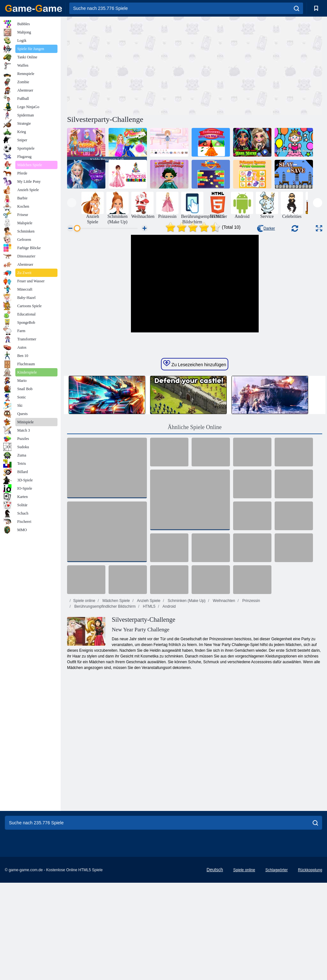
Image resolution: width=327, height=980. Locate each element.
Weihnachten (223, 698)
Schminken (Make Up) (186, 698)
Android (169, 704)
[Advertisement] (131, 65)
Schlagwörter (277, 967)
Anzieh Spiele (148, 698)
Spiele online (84, 698)
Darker (266, 228)
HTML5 (149, 704)
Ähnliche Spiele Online (195, 524)
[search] (297, 8)
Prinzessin (251, 698)
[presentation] (72, 203)
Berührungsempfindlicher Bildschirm (104, 704)
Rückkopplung (310, 967)
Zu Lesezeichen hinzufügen (195, 461)
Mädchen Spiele (115, 698)
